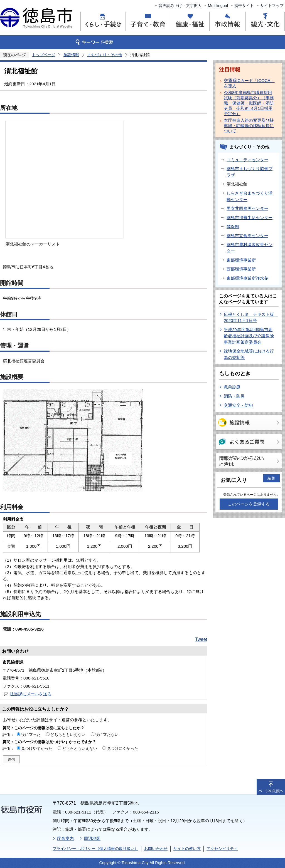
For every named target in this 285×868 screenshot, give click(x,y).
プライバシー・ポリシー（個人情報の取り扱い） (95, 849)
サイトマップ (272, 6)
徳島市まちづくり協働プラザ (250, 172)
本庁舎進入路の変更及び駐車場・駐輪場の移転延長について (249, 126)
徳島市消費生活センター (250, 218)
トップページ (44, 55)
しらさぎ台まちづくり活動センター (250, 196)
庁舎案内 (65, 838)
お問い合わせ (156, 849)
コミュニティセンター (247, 160)
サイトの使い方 (187, 849)
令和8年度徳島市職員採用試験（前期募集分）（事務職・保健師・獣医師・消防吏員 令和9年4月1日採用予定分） (249, 103)
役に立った (31, 735)
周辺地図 (92, 838)
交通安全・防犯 (238, 405)
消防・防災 (234, 396)
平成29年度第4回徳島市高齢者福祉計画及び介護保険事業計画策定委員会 (249, 336)
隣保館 (233, 226)
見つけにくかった (122, 748)
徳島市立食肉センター (247, 236)
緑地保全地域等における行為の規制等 (249, 354)
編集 (271, 478)
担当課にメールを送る (31, 694)
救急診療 (232, 387)
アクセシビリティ (222, 849)
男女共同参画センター (247, 208)
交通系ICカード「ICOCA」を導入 (249, 83)
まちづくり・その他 (105, 55)
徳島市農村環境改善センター (250, 248)
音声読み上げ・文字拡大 (180, 6)
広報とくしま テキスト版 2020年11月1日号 (251, 318)
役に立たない (107, 735)
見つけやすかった (37, 748)
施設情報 (71, 55)
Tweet (201, 639)
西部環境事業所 (241, 269)
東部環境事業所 (241, 260)
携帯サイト (244, 6)
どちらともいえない (68, 735)
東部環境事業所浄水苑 (247, 278)
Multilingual (218, 6)
